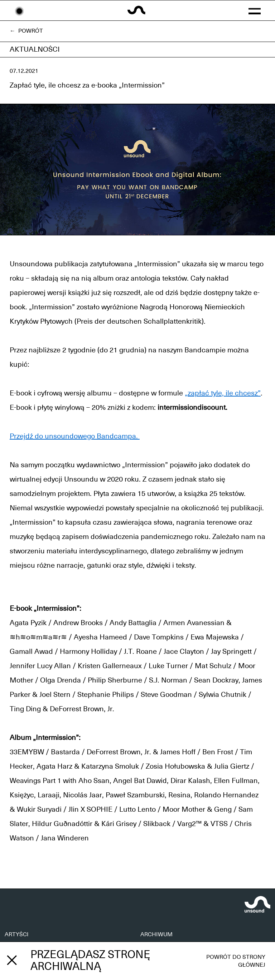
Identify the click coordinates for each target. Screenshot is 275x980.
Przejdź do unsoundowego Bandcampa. (75, 436)
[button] (254, 10)
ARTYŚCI (17, 934)
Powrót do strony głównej (236, 961)
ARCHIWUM (156, 934)
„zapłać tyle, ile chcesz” (223, 393)
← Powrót (26, 31)
